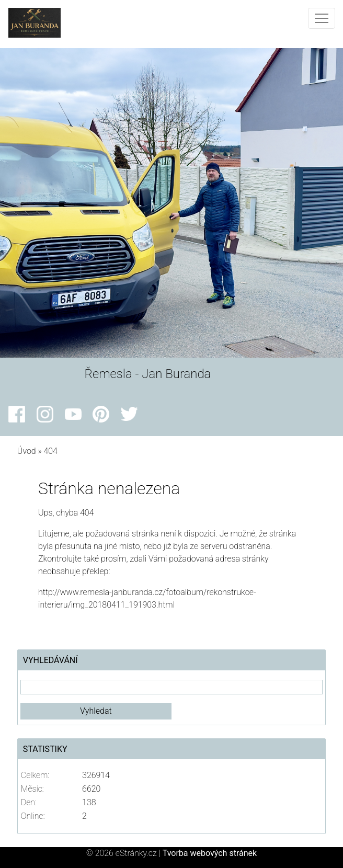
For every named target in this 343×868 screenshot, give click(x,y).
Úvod (27, 451)
